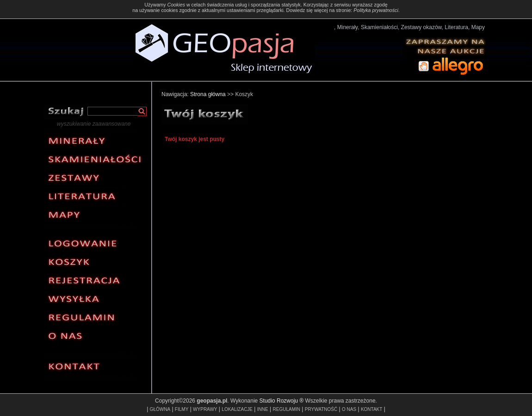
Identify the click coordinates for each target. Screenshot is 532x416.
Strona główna (208, 94)
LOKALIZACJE (237, 409)
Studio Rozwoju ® (282, 401)
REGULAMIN (287, 409)
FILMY (182, 409)
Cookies (176, 5)
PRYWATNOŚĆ (321, 409)
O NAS (349, 409)
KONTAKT (371, 409)
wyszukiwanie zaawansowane (94, 124)
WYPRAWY (205, 409)
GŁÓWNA (160, 409)
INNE (263, 409)
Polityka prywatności (376, 10)
